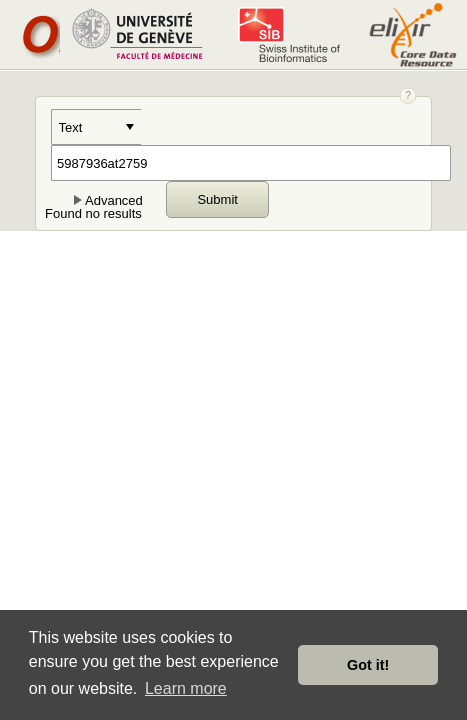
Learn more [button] (186, 688)
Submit (217, 199)
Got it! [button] (368, 665)
